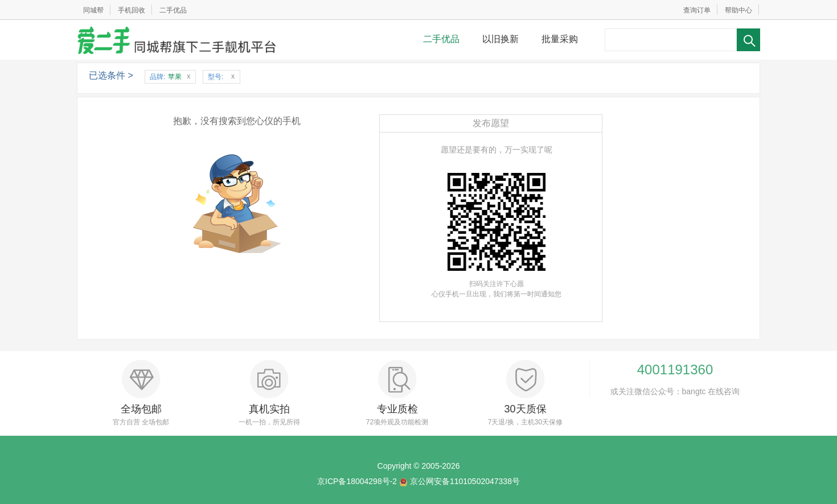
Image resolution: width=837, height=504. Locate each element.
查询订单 (697, 10)
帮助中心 (738, 10)
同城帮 (93, 10)
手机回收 (132, 10)
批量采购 (560, 39)
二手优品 (173, 10)
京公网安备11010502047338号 (465, 481)
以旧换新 (500, 39)
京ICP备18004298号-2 (357, 481)
